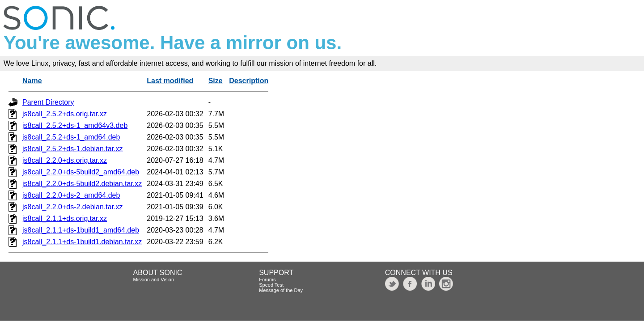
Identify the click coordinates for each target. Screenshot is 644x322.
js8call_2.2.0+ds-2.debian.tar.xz (73, 207)
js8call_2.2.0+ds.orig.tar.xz (65, 160)
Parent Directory (48, 102)
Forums (267, 280)
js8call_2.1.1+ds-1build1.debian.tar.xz (82, 242)
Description (249, 81)
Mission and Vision (154, 280)
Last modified (170, 81)
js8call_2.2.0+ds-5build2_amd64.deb (81, 172)
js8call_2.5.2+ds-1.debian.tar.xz (73, 149)
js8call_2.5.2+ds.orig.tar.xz (65, 114)
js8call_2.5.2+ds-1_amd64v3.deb (75, 125)
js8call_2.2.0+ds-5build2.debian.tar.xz (82, 184)
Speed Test (271, 285)
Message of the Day (281, 290)
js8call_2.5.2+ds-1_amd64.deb (71, 137)
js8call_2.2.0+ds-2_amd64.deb (71, 195)
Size (216, 81)
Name (32, 81)
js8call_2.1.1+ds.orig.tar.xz (65, 218)
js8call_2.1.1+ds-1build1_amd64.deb (81, 230)
